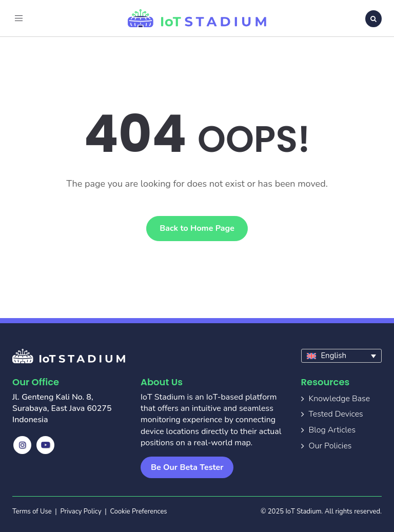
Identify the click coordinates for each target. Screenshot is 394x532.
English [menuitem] (333, 356)
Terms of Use (32, 511)
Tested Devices (336, 414)
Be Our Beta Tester (187, 467)
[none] (342, 356)
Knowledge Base (340, 399)
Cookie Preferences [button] (138, 511)
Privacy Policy (81, 511)
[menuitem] (342, 356)
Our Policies (330, 446)
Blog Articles (332, 430)
